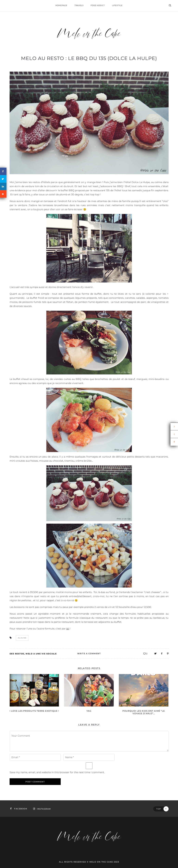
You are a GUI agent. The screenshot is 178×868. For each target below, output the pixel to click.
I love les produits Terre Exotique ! (34, 711)
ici (68, 629)
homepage (61, 6)
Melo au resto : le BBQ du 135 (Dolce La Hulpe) (89, 58)
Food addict (98, 6)
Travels (79, 6)
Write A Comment (89, 654)
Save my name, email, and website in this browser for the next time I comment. (57, 772)
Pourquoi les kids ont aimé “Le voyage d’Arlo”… (144, 712)
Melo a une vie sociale (41, 654)
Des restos (17, 654)
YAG (89, 711)
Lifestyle (117, 6)
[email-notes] (35, 757)
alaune (22, 638)
